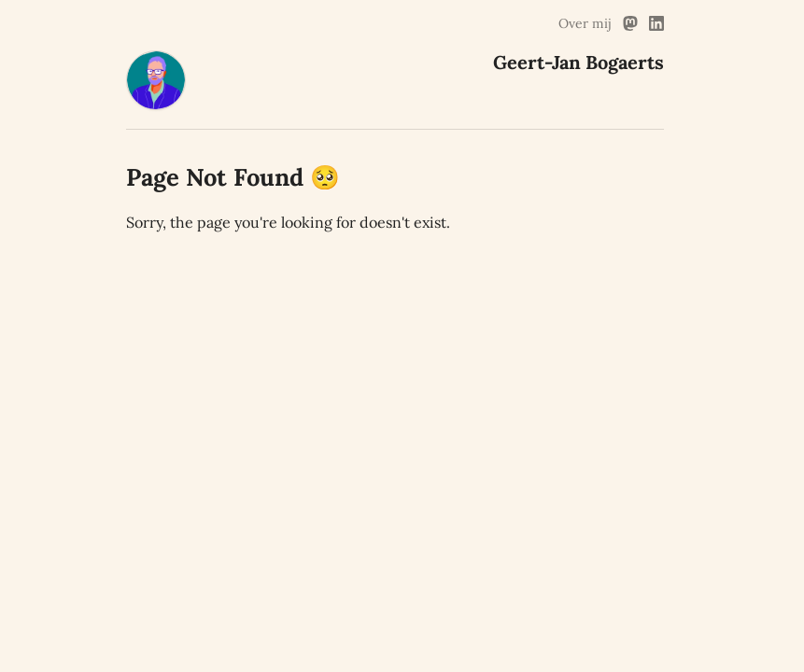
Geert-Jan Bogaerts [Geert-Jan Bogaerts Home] (578, 62)
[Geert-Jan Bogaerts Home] (156, 105)
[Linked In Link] (656, 23)
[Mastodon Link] (630, 23)
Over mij (585, 23)
